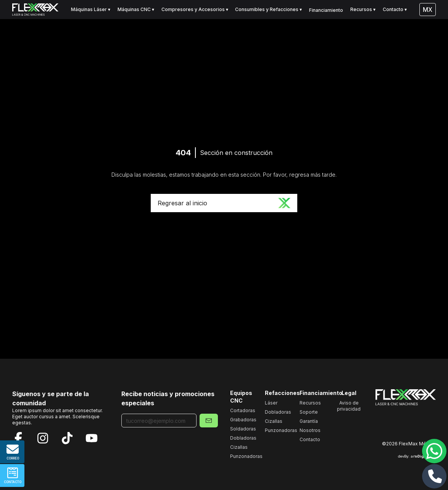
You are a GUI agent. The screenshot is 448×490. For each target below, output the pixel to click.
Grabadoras (243, 420)
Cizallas (239, 447)
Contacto (310, 439)
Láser (271, 403)
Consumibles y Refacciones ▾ (268, 9)
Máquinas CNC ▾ (136, 9)
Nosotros (310, 430)
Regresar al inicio (224, 203)
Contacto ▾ (395, 9)
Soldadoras (243, 429)
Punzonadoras (246, 456)
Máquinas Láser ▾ (91, 9)
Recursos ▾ (363, 9)
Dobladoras (243, 438)
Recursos (310, 403)
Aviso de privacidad (349, 406)
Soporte (309, 412)
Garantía (309, 421)
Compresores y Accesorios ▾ (195, 9)
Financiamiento (326, 10)
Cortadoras (243, 410)
